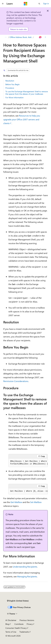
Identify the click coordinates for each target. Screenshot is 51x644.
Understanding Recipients (25, 567)
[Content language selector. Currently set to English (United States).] (18, 601)
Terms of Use (11, 632)
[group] (28, 463)
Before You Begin (13, 84)
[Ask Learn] (40, 37)
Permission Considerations (16, 381)
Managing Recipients (27, 576)
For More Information (14, 97)
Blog (7, 624)
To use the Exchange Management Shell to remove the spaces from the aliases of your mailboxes (27, 93)
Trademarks (24, 632)
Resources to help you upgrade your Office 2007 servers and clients (22, 119)
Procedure (10, 88)
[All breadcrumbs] (6, 37)
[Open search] (39, 4)
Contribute (19, 624)
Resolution (10, 81)
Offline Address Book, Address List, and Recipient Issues (21, 37)
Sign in (46, 3)
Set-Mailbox (36, 502)
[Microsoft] (26, 4)
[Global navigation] (3, 4)
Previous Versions (27, 620)
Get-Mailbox (16, 502)
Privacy (30, 624)
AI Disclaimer (11, 620)
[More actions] (45, 37)
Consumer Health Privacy (16, 628)
